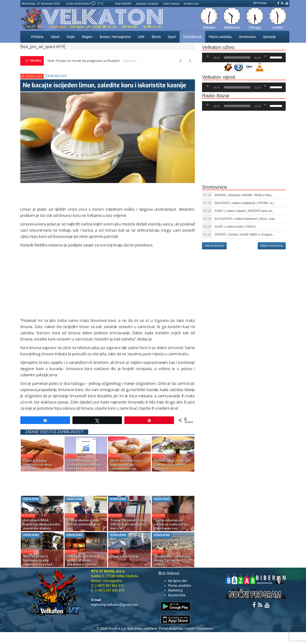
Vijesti (55, 37)
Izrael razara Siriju (125, 556)
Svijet (71, 37)
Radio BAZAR (123, 4)
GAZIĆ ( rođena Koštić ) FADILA (235, 227)
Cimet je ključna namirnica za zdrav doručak (38, 465)
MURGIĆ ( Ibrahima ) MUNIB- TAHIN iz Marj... (244, 195)
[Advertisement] (107, 194)
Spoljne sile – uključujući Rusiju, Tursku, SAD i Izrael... (172, 560)
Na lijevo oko (191, 4)
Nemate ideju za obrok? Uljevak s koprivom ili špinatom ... (172, 465)
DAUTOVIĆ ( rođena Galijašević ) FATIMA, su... (245, 203)
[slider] (237, 58)
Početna (37, 37)
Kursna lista (177, 595)
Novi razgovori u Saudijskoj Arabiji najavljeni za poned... (39, 560)
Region (87, 37)
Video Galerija (171, 4)
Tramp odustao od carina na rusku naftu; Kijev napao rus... (171, 524)
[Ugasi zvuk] (265, 56)
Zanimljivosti (192, 37)
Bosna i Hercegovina (115, 37)
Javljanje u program (147, 4)
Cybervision (204, 628)
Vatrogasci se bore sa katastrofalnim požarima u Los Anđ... (84, 560)
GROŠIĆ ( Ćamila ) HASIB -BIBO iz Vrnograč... (245, 235)
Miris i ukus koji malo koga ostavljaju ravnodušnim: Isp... (126, 465)
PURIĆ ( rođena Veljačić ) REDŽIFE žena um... (245, 211)
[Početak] (208, 56)
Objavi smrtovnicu (272, 246)
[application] (244, 58)
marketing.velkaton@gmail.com (115, 605)
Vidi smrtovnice (214, 246)
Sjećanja (269, 37)
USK (141, 37)
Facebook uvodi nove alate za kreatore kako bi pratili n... (84, 465)
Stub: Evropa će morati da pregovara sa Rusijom (84, 61)
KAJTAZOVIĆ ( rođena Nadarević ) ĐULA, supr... (246, 219)
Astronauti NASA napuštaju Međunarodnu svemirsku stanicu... (42, 524)
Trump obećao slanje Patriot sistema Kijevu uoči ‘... (84, 524)
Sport (172, 37)
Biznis (156, 37)
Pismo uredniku (220, 37)
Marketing (175, 590)
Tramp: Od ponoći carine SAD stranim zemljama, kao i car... (129, 524)
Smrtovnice (247, 37)
